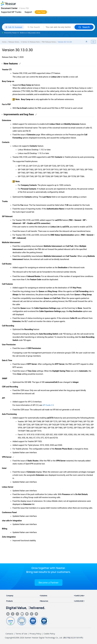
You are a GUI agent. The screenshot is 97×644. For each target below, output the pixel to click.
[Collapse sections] (87, 42)
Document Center (9, 8)
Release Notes (14, 42)
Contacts (9, 634)
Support (28, 12)
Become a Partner (49, 583)
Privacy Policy (35, 634)
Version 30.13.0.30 (65, 42)
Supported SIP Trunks (11, 12)
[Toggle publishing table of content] (93, 42)
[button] (2, 64)
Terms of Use (21, 634)
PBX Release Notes (49, 42)
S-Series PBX (24, 8)
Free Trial (41, 12)
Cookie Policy (49, 634)
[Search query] (59, 27)
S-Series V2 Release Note (30, 42)
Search (84, 27)
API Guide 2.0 (48, 405)
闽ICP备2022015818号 (73, 638)
